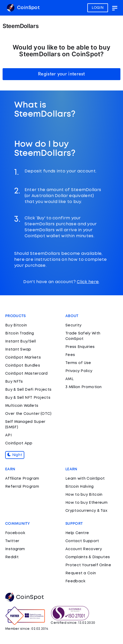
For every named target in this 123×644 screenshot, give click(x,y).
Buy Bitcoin (16, 325)
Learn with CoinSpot (85, 479)
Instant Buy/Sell (21, 341)
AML (70, 379)
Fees (70, 355)
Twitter (12, 541)
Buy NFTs (14, 382)
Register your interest (62, 74)
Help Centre (77, 533)
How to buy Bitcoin (84, 495)
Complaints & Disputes (88, 557)
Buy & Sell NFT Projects (28, 398)
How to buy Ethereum (87, 503)
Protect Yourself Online (88, 565)
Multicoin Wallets (22, 406)
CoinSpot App (19, 443)
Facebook (15, 533)
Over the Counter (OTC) (28, 414)
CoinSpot (23, 8)
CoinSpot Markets (23, 358)
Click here (88, 282)
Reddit (12, 557)
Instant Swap (18, 349)
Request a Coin (81, 573)
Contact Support (82, 541)
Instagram (15, 549)
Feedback (75, 581)
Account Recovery (84, 549)
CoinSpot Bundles (23, 366)
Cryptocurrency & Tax (86, 511)
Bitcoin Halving (80, 487)
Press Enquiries (80, 347)
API (8, 435)
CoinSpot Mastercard (26, 374)
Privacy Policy (79, 371)
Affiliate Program (22, 479)
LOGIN (98, 8)
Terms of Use (78, 363)
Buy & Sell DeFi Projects (28, 390)
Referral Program (22, 487)
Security (73, 325)
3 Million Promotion (84, 387)
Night (15, 455)
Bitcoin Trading (20, 333)
